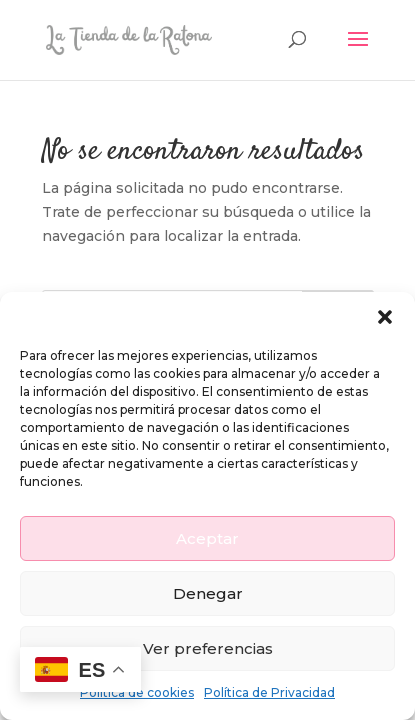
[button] (385, 317)
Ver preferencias (208, 648)
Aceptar (207, 538)
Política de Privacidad (269, 692)
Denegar (208, 593)
